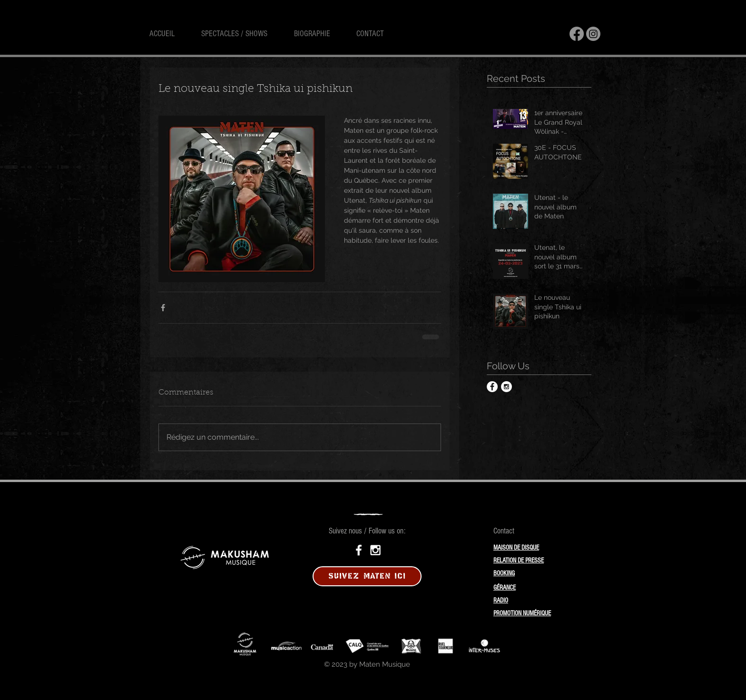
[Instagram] (593, 34)
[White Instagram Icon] (375, 550)
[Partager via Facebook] (163, 308)
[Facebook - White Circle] (492, 387)
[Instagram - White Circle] (506, 387)
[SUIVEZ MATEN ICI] (367, 576)
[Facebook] (577, 34)
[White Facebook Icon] (359, 550)
